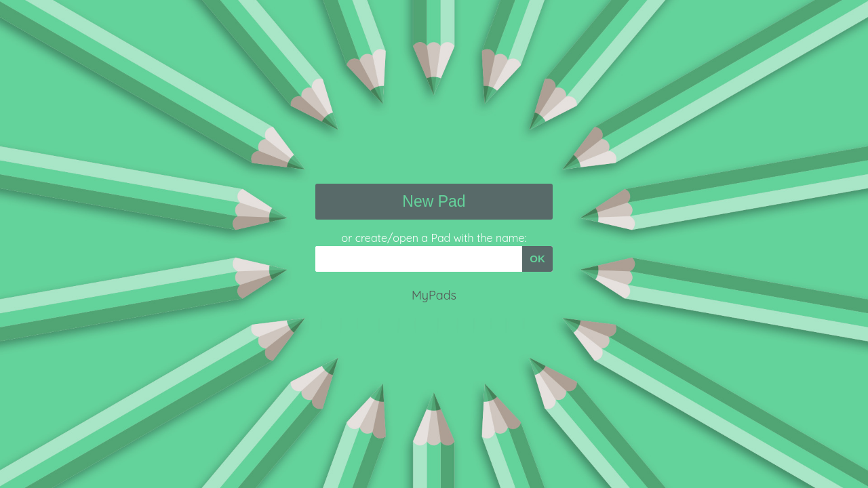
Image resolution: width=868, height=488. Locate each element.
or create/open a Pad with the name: (434, 238)
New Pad (434, 201)
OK (537, 259)
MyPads (434, 295)
